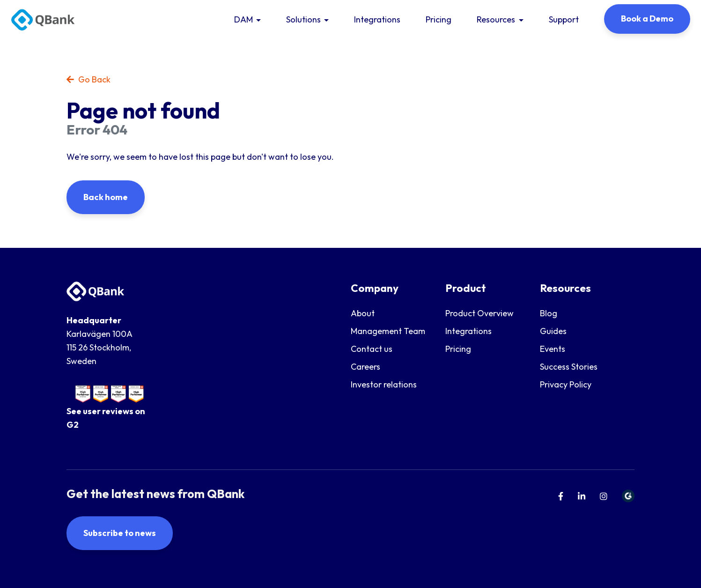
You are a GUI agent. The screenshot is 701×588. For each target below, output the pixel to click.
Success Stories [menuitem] (569, 367)
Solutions (303, 19)
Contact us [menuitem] (372, 349)
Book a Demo (647, 19)
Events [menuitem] (553, 349)
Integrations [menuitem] (469, 331)
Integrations (377, 19)
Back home (106, 197)
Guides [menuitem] (553, 331)
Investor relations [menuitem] (384, 384)
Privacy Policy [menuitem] (566, 384)
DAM (244, 19)
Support (564, 19)
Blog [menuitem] (549, 313)
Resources (496, 19)
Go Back (89, 79)
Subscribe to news (120, 533)
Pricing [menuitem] (458, 349)
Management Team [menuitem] (388, 331)
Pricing (439, 19)
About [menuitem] (363, 313)
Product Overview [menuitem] (480, 313)
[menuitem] (561, 496)
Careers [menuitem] (365, 367)
